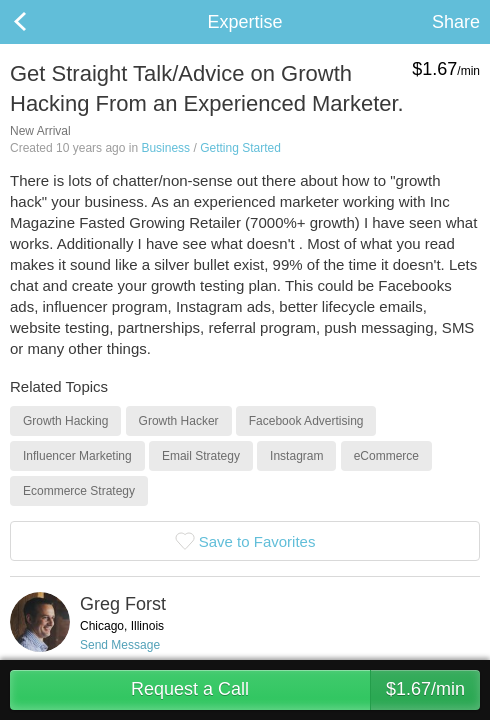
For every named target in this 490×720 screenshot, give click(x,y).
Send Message (120, 645)
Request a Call (305, 690)
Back (40, 22)
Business (165, 148)
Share (456, 22)
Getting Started (240, 148)
